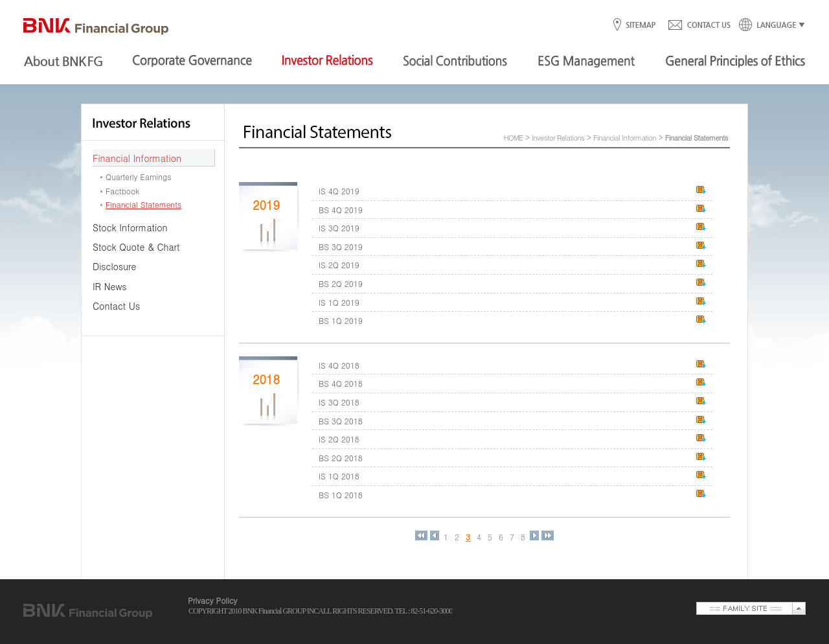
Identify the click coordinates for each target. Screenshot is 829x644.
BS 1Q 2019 (341, 320)
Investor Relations (558, 138)
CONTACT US (699, 26)
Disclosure (114, 266)
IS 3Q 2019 (339, 228)
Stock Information (130, 227)
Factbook (122, 191)
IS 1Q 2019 (339, 302)
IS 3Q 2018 (339, 402)
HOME (514, 138)
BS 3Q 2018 (341, 421)
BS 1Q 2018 (341, 495)
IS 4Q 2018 (339, 365)
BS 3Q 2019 (341, 247)
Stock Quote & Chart (136, 247)
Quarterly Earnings (138, 177)
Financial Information (137, 158)
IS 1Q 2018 (339, 476)
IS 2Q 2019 (339, 265)
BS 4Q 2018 (341, 383)
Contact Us (116, 306)
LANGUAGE (768, 26)
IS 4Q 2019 (339, 191)
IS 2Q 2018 (339, 439)
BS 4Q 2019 (341, 210)
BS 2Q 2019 (341, 283)
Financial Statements (143, 204)
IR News (110, 286)
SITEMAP (640, 26)
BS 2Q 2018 (341, 458)
